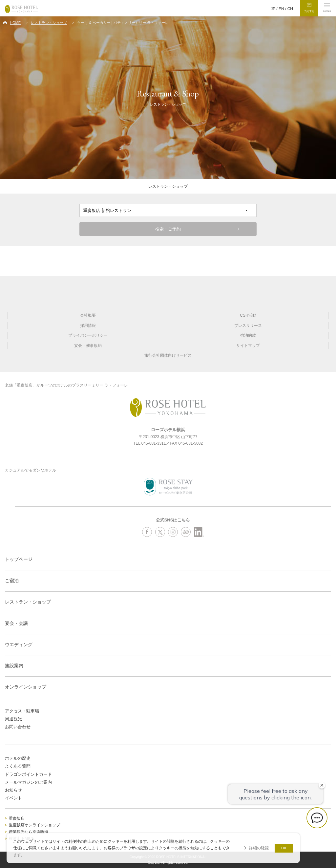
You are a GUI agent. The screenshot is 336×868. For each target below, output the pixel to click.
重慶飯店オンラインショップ (34, 825)
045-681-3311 (154, 443)
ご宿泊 (12, 581)
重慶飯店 (17, 818)
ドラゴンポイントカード (28, 774)
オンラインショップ (26, 687)
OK (284, 848)
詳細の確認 (259, 848)
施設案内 (14, 666)
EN (281, 9)
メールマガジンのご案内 (28, 782)
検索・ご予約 (168, 229)
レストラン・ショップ (49, 23)
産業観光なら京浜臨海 (29, 832)
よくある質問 (18, 766)
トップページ (19, 559)
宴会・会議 (16, 623)
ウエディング (19, 645)
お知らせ (13, 790)
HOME (15, 23)
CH (290, 9)
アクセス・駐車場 (22, 711)
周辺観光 (13, 719)
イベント (13, 798)
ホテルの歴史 (18, 758)
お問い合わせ (18, 727)
